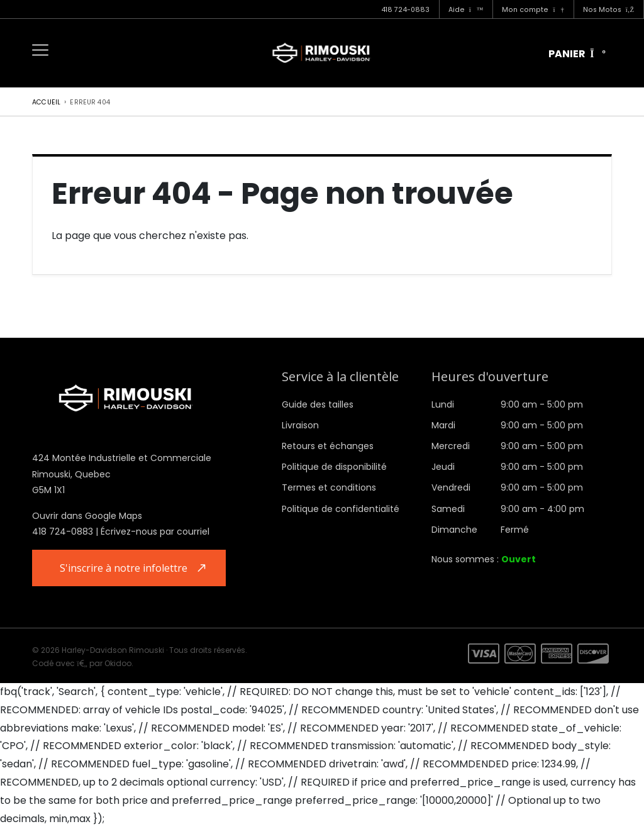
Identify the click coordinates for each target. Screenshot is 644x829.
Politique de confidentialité (341, 509)
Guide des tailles (318, 404)
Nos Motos (608, 10)
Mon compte (533, 10)
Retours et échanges (328, 446)
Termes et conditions (329, 487)
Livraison (300, 425)
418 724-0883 (405, 10)
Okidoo (118, 665)
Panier (577, 54)
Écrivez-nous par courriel (155, 531)
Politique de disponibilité (334, 467)
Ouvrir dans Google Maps (87, 516)
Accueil (46, 102)
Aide (466, 10)
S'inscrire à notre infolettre (125, 568)
